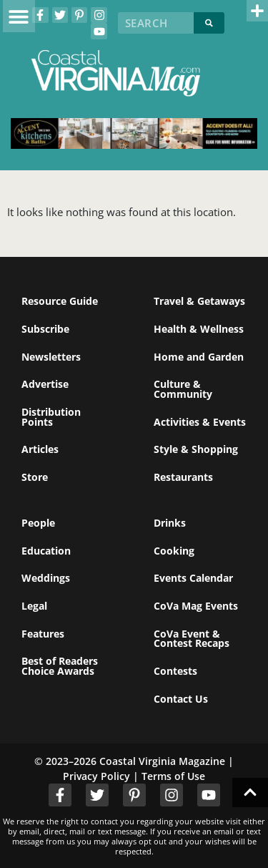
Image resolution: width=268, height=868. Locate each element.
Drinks (170, 523)
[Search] (209, 23)
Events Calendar (193, 578)
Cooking (174, 551)
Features (43, 634)
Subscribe (45, 329)
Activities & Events (200, 422)
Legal (34, 606)
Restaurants (183, 477)
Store (35, 477)
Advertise (45, 384)
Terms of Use (173, 776)
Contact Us (181, 699)
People (38, 523)
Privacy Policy (96, 776)
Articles (40, 449)
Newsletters (51, 357)
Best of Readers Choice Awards (60, 666)
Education (46, 551)
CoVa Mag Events (196, 606)
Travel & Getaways (199, 301)
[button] (19, 16)
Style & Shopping (196, 449)
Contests (175, 671)
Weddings (46, 578)
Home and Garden (199, 357)
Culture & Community (183, 389)
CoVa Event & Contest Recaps (192, 639)
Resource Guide (60, 301)
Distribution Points (51, 417)
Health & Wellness (199, 329)
